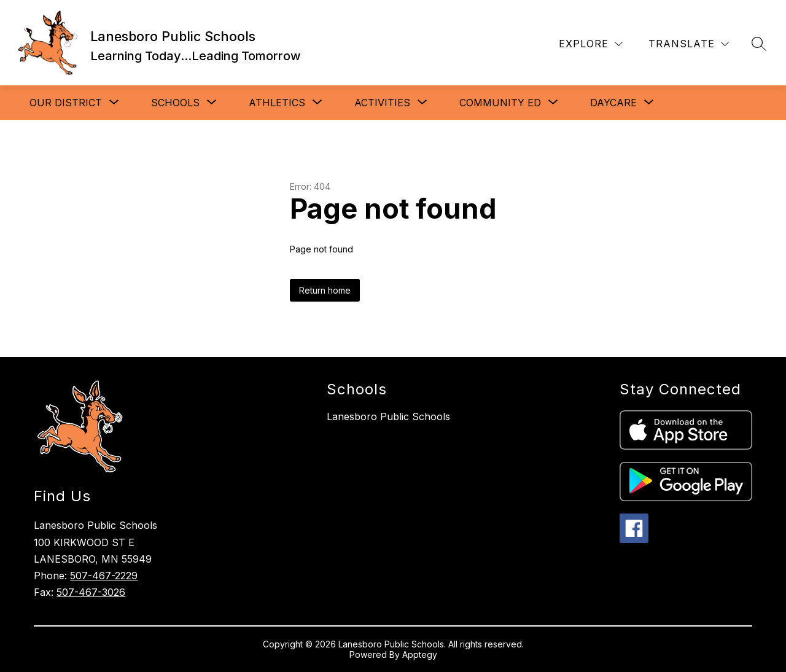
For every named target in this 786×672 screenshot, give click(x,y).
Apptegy (420, 654)
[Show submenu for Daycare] (613, 103)
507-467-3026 (91, 592)
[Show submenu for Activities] (382, 103)
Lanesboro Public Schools (388, 416)
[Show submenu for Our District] (66, 103)
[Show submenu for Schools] (175, 103)
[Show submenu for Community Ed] (500, 103)
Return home (325, 290)
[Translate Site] (689, 44)
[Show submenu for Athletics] (277, 103)
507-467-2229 (104, 576)
